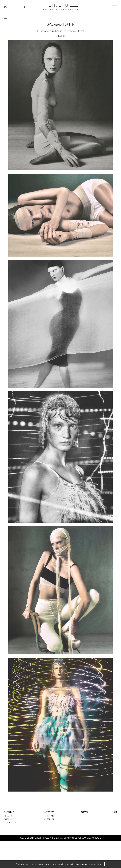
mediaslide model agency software (84, 838)
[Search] (15, 7)
